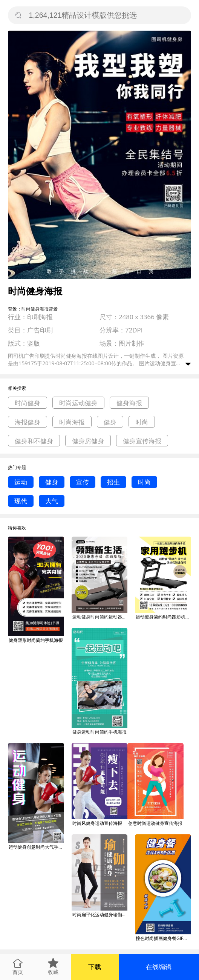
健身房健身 (88, 441)
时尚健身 (28, 403)
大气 (52, 501)
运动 (21, 482)
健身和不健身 (34, 441)
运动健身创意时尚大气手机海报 (36, 847)
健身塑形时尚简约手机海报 (36, 640)
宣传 (83, 482)
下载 (95, 967)
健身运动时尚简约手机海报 (99, 732)
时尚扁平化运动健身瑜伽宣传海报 (100, 915)
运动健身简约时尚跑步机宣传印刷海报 (163, 617)
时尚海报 (72, 422)
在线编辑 (159, 967)
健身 (110, 422)
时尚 (142, 422)
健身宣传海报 (142, 441)
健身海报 (129, 403)
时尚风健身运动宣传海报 (97, 823)
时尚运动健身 (78, 403)
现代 (21, 501)
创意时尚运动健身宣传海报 (155, 823)
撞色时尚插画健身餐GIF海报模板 (163, 938)
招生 (113, 482)
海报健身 (28, 422)
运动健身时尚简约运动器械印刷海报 (100, 617)
